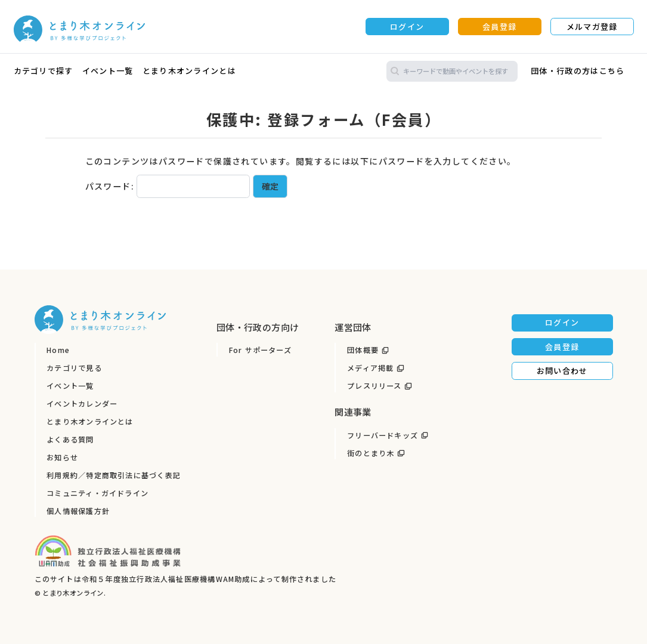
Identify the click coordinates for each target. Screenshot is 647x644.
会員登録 (499, 27)
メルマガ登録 (592, 27)
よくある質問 (70, 439)
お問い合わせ (562, 371)
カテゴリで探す (44, 71)
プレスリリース (374, 386)
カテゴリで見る (74, 368)
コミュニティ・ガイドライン (97, 493)
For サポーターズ (260, 350)
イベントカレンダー (82, 404)
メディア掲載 (370, 368)
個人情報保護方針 (78, 511)
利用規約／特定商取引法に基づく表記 (114, 475)
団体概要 (363, 350)
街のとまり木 (371, 453)
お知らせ (62, 457)
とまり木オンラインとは (189, 71)
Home (58, 350)
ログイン (407, 27)
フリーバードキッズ (383, 435)
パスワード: (168, 186)
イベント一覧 (108, 71)
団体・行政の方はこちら (578, 71)
